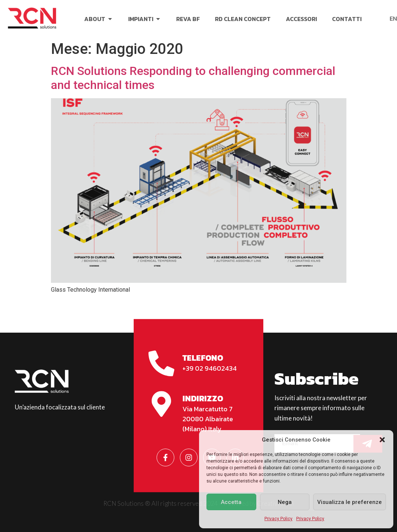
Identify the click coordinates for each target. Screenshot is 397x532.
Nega (285, 502)
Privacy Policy (278, 519)
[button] (382, 440)
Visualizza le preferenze (350, 502)
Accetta (231, 502)
